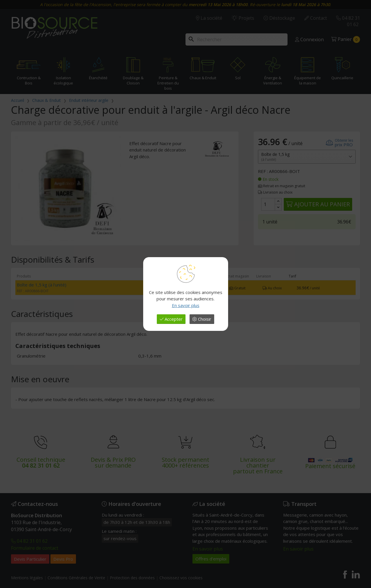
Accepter (171, 319)
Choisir (202, 319)
